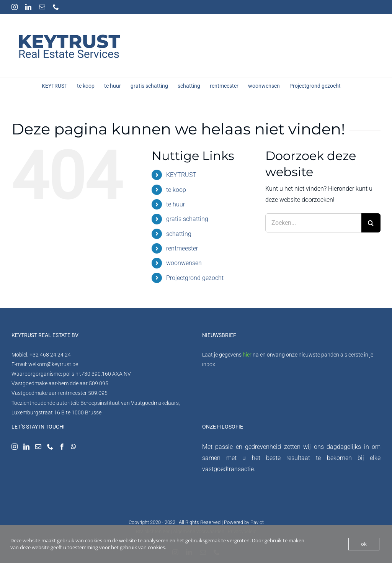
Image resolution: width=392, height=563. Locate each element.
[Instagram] (15, 447)
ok (364, 544)
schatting (179, 234)
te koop (176, 190)
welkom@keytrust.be (53, 364)
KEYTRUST (181, 175)
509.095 (99, 383)
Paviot (257, 522)
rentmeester (182, 248)
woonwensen (184, 263)
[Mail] (38, 447)
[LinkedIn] (26, 447)
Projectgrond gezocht (195, 278)
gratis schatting (187, 219)
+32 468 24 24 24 (50, 355)
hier (247, 355)
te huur (176, 204)
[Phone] (50, 447)
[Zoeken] (371, 223)
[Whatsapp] (73, 447)
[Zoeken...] (313, 223)
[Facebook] (62, 447)
